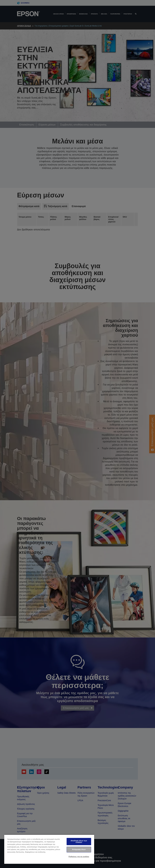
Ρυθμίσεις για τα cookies (79, 857)
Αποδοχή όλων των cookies (79, 841)
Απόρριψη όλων (79, 849)
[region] (49, 849)
